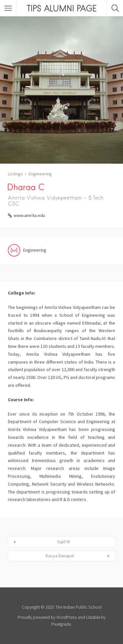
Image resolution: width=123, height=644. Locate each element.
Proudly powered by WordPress (47, 617)
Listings (15, 174)
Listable (93, 617)
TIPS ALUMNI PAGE (62, 8)
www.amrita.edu (29, 215)
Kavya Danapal (60, 556)
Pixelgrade (61, 624)
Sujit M (63, 542)
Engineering (40, 174)
